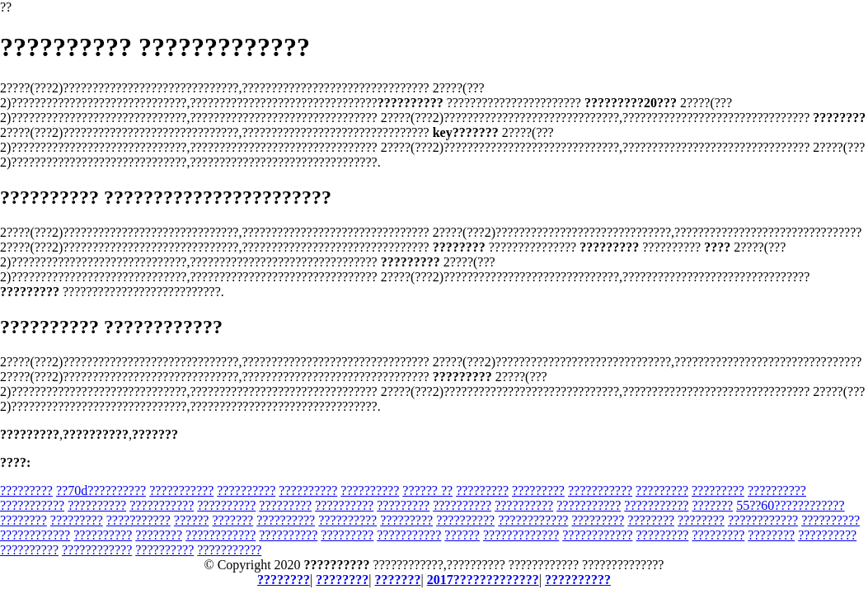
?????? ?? (427, 490)
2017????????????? (483, 580)
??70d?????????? (101, 490)
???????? (23, 520)
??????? (712, 505)
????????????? (521, 535)
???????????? (533, 520)
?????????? (246, 490)
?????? (192, 520)
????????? (26, 490)
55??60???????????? (790, 505)
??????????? (181, 490)
